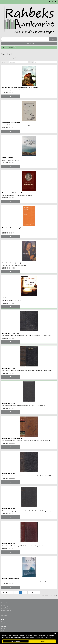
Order (3, 630)
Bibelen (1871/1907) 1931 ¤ (11, 333)
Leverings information (7, 607)
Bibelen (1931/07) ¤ (9, 403)
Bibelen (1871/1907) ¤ (9, 368)
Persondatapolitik (6, 609)
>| (38, 592)
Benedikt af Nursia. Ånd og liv (12, 228)
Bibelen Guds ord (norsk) (11, 579)
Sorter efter (5, 62)
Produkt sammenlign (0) (9, 58)
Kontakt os (4, 615)
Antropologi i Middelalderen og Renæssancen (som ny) (20, 87)
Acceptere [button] (42, 641)
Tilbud (3, 624)
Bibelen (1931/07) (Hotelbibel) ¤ (13, 438)
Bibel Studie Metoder (9, 298)
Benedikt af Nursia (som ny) (12, 263)
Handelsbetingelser (6, 611)
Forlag (3, 622)
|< (3, 592)
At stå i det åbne (8, 158)
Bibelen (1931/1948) (9, 508)
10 (32, 592)
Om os (3, 605)
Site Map (3, 617)
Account (3, 628)
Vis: (32, 62)
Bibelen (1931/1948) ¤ (9, 473)
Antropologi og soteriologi (11, 123)
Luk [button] (55, 633)
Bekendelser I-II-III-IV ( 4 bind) (12, 193)
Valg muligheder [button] (15, 641)
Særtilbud (11, 48)
